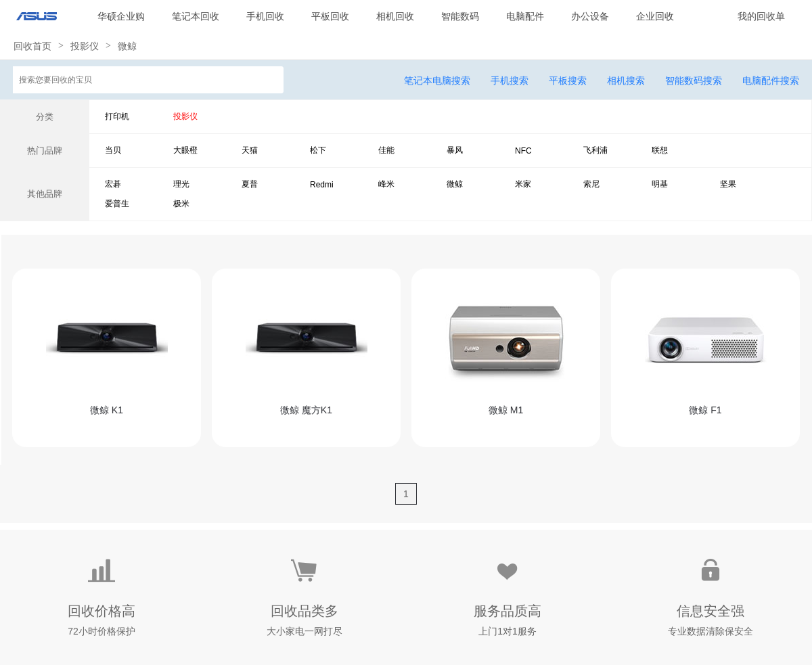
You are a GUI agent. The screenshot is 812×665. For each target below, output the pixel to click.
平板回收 (330, 16)
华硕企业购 (121, 16)
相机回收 (395, 16)
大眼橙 (185, 150)
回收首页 (32, 46)
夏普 (250, 184)
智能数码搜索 (694, 81)
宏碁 (113, 184)
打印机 (117, 116)
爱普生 (117, 204)
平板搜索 (568, 81)
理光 (181, 184)
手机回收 (265, 16)
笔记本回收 (196, 16)
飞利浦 (595, 150)
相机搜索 (626, 81)
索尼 (591, 184)
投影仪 (85, 46)
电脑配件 (525, 16)
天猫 (250, 150)
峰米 (386, 184)
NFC (523, 151)
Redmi (322, 185)
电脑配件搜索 (771, 81)
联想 (660, 150)
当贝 (113, 150)
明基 (660, 184)
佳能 (386, 150)
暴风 (455, 150)
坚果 (728, 184)
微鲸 (127, 46)
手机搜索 (510, 81)
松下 (318, 150)
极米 (181, 204)
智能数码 (460, 16)
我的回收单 (761, 16)
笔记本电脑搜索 (437, 81)
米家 (523, 184)
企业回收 (655, 16)
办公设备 (590, 16)
